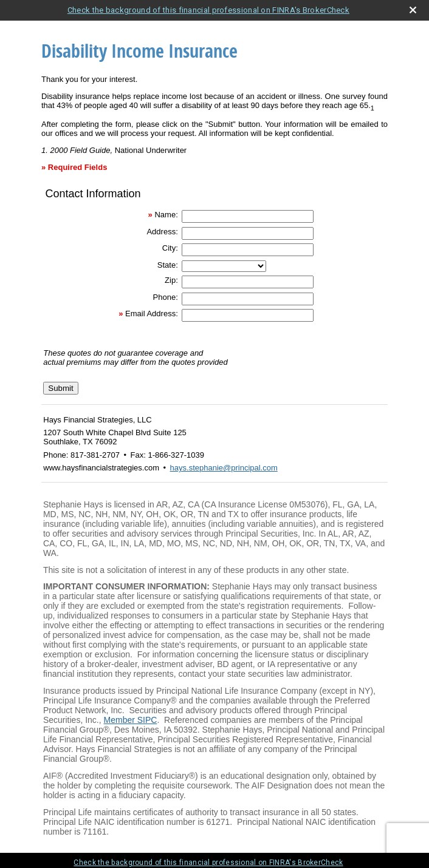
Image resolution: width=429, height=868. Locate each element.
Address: (162, 232)
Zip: (171, 280)
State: (168, 265)
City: (170, 248)
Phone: (166, 297)
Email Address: (152, 314)
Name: (166, 215)
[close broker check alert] (413, 10)
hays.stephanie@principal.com (224, 468)
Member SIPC (131, 720)
